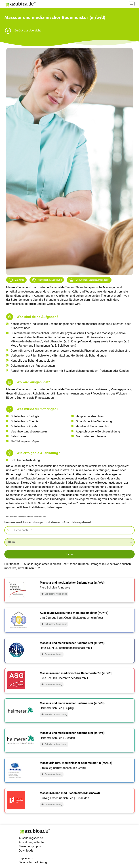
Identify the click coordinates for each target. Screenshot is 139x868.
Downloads (26, 851)
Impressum (26, 858)
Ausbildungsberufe (31, 838)
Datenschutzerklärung (33, 862)
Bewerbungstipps (30, 846)
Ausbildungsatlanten (32, 842)
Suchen (70, 554)
